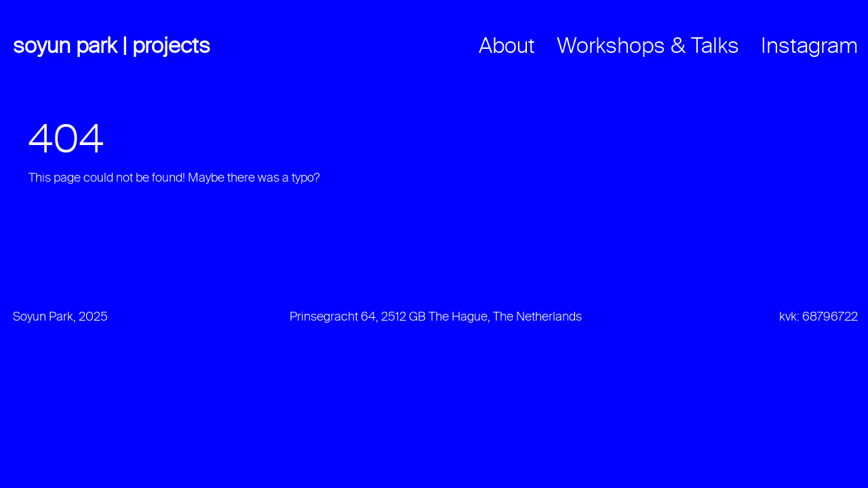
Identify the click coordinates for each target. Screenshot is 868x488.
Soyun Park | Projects (112, 47)
